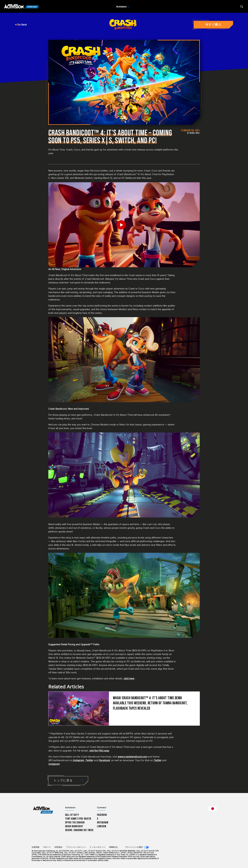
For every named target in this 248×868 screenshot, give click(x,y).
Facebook (102, 815)
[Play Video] (124, 225)
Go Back (21, 25)
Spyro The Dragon (75, 823)
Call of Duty (72, 815)
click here (129, 678)
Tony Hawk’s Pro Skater (78, 819)
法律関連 (36, 847)
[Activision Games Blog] (22, 7)
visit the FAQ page (99, 751)
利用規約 (59, 847)
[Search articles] (242, 7)
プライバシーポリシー (76, 847)
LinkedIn (102, 826)
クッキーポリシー (97, 847)
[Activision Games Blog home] (43, 810)
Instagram (103, 823)
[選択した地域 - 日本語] (213, 809)
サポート (47, 847)
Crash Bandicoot (74, 826)
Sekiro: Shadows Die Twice (79, 830)
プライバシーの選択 (134, 847)
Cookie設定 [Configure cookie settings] (113, 847)
